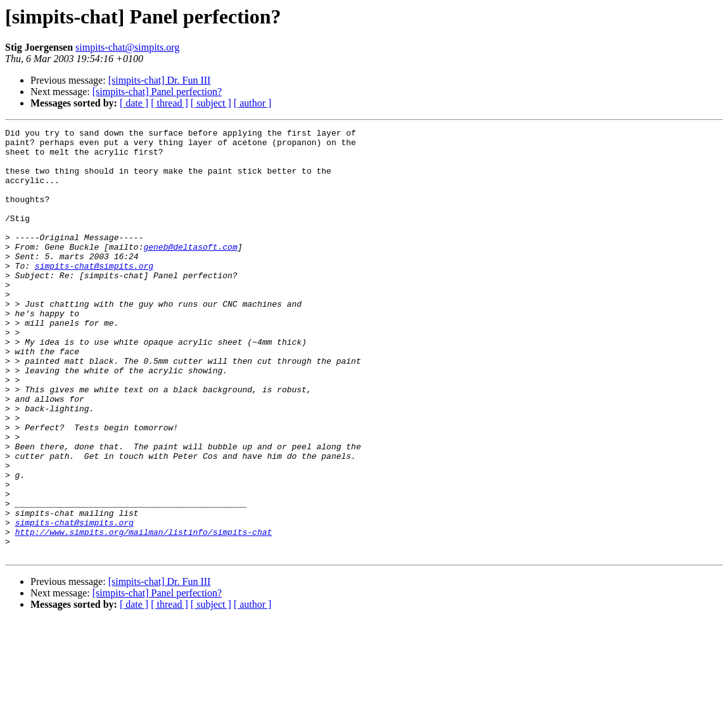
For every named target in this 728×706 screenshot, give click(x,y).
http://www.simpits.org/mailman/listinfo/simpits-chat (144, 613)
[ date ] (134, 103)
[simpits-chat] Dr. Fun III (160, 80)
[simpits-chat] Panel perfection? (157, 92)
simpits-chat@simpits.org (127, 47)
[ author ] (253, 103)
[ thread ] (169, 103)
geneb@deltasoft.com (190, 271)
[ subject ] (211, 103)
